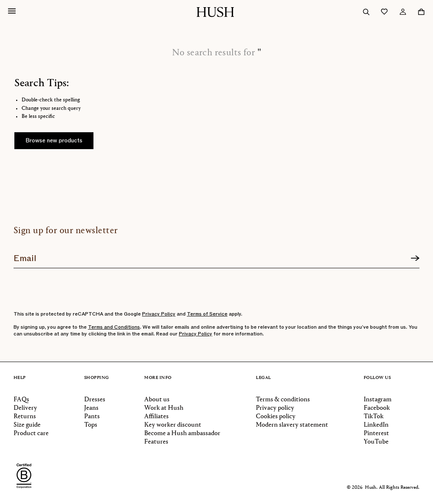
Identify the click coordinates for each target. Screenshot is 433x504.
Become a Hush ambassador (182, 433)
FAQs (21, 400)
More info (158, 378)
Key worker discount (173, 425)
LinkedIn (376, 425)
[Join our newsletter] (216, 255)
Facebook (377, 408)
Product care (31, 433)
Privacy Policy (159, 314)
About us (157, 400)
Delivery (25, 408)
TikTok (374, 417)
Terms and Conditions (114, 327)
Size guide (27, 425)
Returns (25, 417)
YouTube (376, 442)
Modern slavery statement (292, 425)
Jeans (91, 408)
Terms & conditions (283, 400)
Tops (91, 425)
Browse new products (54, 141)
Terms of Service (207, 314)
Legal (263, 378)
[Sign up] (415, 259)
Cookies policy (276, 417)
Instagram (378, 400)
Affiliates (156, 417)
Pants (92, 417)
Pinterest (376, 433)
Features (156, 442)
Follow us (377, 378)
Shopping (97, 378)
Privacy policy (275, 408)
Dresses (95, 400)
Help (20, 378)
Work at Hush (164, 408)
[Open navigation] (12, 12)
